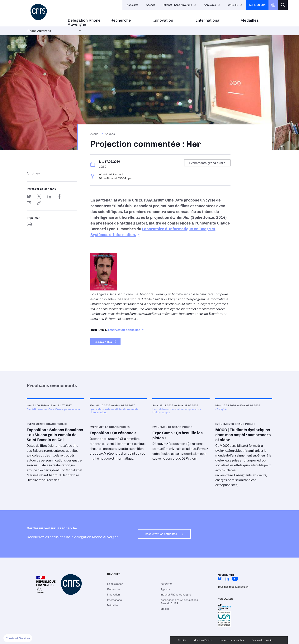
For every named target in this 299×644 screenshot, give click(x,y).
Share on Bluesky (29, 197)
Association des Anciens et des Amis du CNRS (179, 602)
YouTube (235, 579)
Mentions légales (203, 640)
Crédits (182, 640)
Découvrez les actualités (161, 534)
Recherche (121, 20)
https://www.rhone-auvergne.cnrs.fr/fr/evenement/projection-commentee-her (39, 203)
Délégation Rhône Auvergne (84, 22)
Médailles (249, 20)
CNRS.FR (233, 5)
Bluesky (220, 579)
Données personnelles (232, 640)
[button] (18, 638)
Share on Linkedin (49, 197)
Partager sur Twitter (39, 197)
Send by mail (29, 203)
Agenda (151, 5)
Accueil (95, 134)
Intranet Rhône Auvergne (177, 5)
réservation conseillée (124, 330)
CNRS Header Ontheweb (273, 5)
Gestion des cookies (262, 640)
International (208, 20)
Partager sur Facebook (59, 197)
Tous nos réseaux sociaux (233, 587)
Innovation (163, 20)
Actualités (133, 5)
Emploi (165, 609)
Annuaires (210, 5)
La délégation (115, 584)
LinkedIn (227, 579)
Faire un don (257, 5)
